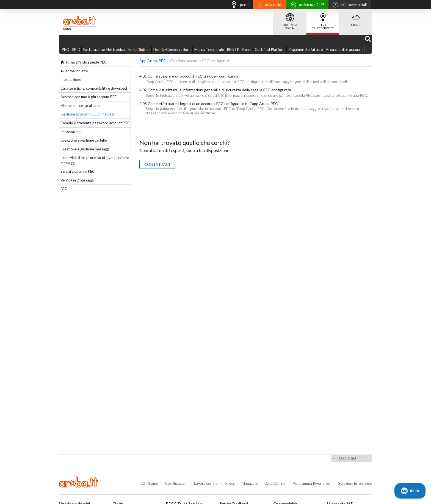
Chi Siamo (150, 483)
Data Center (275, 483)
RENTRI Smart (239, 49)
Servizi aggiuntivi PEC (78, 171)
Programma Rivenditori (312, 483)
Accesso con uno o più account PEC (89, 97)
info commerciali (348, 5)
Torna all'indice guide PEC (86, 62)
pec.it (238, 5)
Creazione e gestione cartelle (84, 140)
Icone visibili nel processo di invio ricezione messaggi (95, 160)
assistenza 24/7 (306, 5)
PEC (65, 49)
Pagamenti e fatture (306, 49)
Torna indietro (77, 71)
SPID (76, 49)
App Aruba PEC (153, 61)
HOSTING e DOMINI (290, 20)
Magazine (250, 483)
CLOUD (356, 18)
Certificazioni (176, 483)
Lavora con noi (206, 483)
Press (230, 483)
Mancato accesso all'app (80, 106)
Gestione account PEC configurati (87, 114)
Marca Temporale (209, 49)
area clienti (268, 5)
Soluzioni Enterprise (355, 483)
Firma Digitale (139, 49)
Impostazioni (71, 132)
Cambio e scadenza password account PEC (95, 123)
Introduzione (71, 79)
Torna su (346, 458)
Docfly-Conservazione (172, 49)
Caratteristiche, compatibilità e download (94, 88)
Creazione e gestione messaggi (85, 149)
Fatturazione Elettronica (104, 49)
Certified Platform (270, 49)
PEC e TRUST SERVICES (323, 20)
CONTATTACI (157, 164)
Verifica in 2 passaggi (77, 180)
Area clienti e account (344, 49)
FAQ (64, 189)
